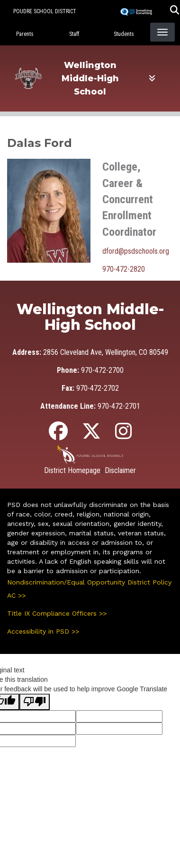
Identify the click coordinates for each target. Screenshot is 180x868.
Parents (25, 34)
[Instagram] (123, 435)
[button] (175, 11)
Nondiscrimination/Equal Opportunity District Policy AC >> (89, 589)
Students (124, 34)
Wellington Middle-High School (90, 78)
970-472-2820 (124, 269)
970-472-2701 (119, 406)
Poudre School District (45, 11)
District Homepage (72, 470)
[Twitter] (91, 435)
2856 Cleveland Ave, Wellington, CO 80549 (106, 352)
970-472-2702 (98, 388)
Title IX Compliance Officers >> (57, 613)
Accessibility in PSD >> (43, 631)
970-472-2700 (102, 370)
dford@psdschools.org (136, 251)
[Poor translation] (35, 702)
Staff (74, 34)
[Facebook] (58, 435)
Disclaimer (120, 470)
